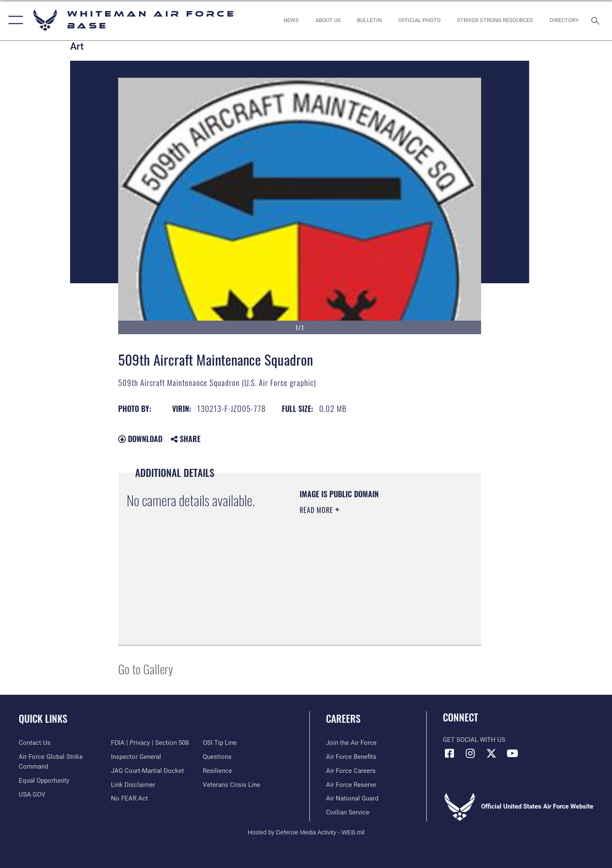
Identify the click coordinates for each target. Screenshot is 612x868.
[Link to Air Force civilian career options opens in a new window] (348, 812)
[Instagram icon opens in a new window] (470, 753)
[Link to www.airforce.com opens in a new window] (351, 743)
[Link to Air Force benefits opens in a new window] (351, 757)
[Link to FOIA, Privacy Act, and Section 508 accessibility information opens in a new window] (150, 743)
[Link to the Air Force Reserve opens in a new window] (351, 785)
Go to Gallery (146, 669)
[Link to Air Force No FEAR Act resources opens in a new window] (129, 798)
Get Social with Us (474, 740)
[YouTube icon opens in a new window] (512, 753)
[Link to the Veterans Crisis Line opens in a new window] (231, 785)
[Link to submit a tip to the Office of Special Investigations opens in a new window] (220, 743)
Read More (317, 510)
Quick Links (43, 719)
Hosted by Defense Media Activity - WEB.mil (306, 832)
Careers (343, 719)
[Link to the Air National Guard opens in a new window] (352, 798)
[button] (14, 20)
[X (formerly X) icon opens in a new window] (491, 753)
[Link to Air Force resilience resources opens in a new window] (217, 771)
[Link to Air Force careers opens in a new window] (351, 771)
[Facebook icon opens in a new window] (449, 753)
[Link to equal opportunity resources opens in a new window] (44, 781)
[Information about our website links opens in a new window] (133, 785)
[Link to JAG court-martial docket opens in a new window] (147, 771)
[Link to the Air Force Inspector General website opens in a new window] (136, 757)
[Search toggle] (596, 20)
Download (140, 439)
